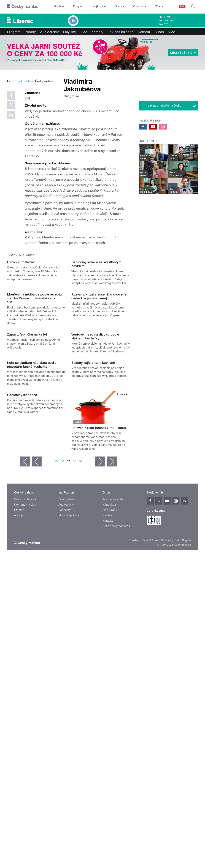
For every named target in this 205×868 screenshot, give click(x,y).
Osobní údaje (150, 722)
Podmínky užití (170, 722)
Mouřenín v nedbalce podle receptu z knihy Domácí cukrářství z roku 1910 (34, 413)
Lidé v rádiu (110, 691)
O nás (159, 32)
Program (78, 6)
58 (75, 643)
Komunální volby (25, 686)
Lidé (84, 32)
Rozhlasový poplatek (116, 707)
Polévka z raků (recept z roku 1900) (99, 609)
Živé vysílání (66, 680)
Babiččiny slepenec (22, 609)
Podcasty (65, 691)
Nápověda (109, 686)
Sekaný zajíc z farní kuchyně (93, 544)
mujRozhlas (99, 6)
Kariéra (107, 696)
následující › (100, 643)
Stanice (120, 6)
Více (173, 32)
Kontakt (144, 32)
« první (25, 643)
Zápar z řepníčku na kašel (27, 482)
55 (56, 643)
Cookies (134, 722)
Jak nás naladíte (121, 32)
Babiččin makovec (21, 344)
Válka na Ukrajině (25, 680)
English (187, 722)
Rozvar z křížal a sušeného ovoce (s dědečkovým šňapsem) (99, 411)
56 (62, 643)
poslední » (112, 643)
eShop (18, 696)
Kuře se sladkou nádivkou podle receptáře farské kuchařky (32, 546)
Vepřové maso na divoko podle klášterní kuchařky (95, 484)
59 (81, 643)
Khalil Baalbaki (24, 130)
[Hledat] (193, 6)
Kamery (163, 24)
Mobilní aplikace (69, 696)
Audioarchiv (166, 21)
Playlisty (70, 32)
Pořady (30, 32)
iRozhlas (59, 6)
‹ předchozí (37, 643)
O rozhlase (140, 6)
